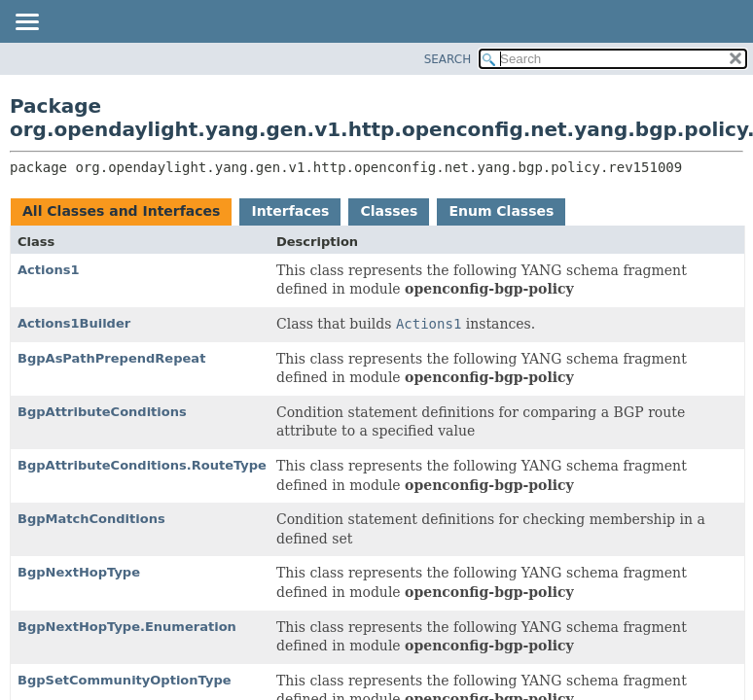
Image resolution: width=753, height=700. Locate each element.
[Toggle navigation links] (26, 23)
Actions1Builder (74, 323)
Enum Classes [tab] (501, 211)
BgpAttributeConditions (102, 412)
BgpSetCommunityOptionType (125, 680)
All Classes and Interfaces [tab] (121, 211)
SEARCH (448, 59)
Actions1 (48, 270)
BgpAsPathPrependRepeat (111, 358)
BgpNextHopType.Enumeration (127, 627)
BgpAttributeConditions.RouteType (142, 465)
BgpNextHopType (79, 572)
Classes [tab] (389, 211)
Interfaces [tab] (290, 211)
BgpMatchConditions (91, 519)
